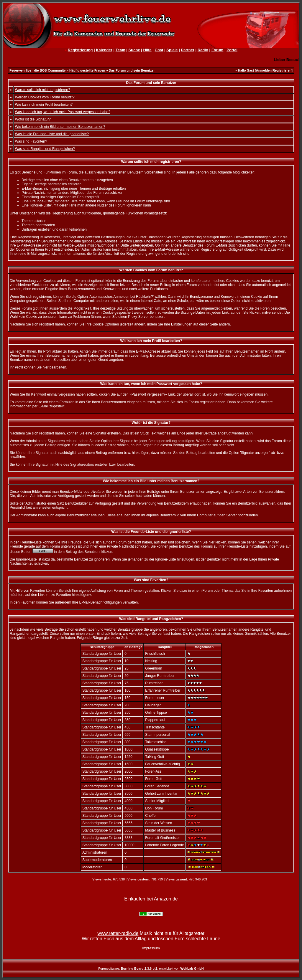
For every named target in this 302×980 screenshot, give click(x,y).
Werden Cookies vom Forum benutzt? (45, 97)
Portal (232, 50)
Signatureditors (82, 465)
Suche (134, 50)
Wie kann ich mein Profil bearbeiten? (44, 105)
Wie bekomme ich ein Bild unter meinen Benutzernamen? (60, 127)
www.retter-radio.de (118, 933)
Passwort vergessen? (148, 394)
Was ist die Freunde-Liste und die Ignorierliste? (52, 134)
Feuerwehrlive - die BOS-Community (38, 70)
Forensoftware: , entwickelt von (151, 969)
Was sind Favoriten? (31, 141)
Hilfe (147, 50)
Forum (217, 50)
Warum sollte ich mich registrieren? (43, 90)
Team (120, 50)
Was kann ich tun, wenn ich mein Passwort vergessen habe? (63, 112)
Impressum (151, 948)
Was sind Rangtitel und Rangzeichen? (45, 149)
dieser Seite (208, 324)
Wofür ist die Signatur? (33, 119)
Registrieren (282, 70)
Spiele (172, 50)
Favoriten (28, 602)
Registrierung (80, 50)
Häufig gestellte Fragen (87, 70)
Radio (203, 50)
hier (45, 367)
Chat (159, 50)
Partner (188, 50)
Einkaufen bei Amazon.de (151, 899)
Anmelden (264, 70)
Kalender (104, 50)
